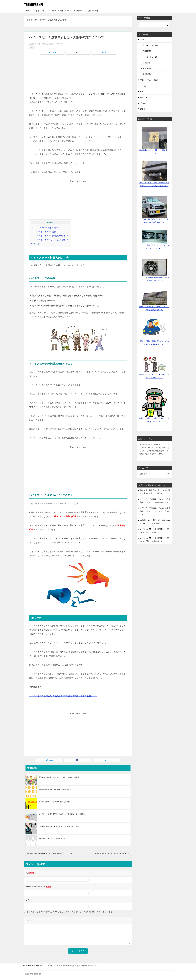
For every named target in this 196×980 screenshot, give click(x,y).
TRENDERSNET (35, 4)
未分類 (143, 109)
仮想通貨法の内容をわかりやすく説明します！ (55, 790)
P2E (144, 86)
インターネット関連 (151, 57)
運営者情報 (78, 11)
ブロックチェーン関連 (149, 80)
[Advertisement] (78, 75)
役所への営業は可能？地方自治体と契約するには (112, 854)
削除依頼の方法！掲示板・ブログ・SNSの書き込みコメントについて (51, 854)
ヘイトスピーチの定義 (45, 232)
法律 (32, 47)
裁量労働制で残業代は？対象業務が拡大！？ (54, 839)
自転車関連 (147, 51)
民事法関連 (147, 68)
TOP (34, 966)
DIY (142, 92)
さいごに (35, 244)
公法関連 (146, 63)
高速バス (144, 97)
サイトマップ (41, 11)
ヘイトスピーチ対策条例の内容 (45, 228)
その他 (143, 103)
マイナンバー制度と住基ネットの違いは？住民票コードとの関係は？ (63, 814)
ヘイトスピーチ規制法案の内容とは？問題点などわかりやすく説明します (63, 696)
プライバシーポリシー (60, 11)
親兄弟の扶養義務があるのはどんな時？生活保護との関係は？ (60, 777)
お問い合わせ (93, 11)
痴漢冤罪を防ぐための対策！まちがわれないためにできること (60, 826)
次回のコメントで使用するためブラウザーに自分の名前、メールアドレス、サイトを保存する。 (71, 912)
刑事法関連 (147, 74)
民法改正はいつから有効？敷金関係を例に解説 (55, 802)
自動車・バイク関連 (151, 45)
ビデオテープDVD (162, 511)
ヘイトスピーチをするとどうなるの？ (52, 240)
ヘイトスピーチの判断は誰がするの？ (52, 236)
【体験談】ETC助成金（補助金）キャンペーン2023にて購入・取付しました (154, 186)
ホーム (28, 11)
